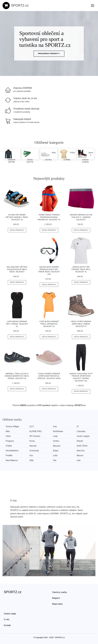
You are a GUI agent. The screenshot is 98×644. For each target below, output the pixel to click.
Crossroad (34, 451)
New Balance (12, 460)
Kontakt (7, 625)
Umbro (57, 441)
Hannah (33, 446)
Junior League (84, 436)
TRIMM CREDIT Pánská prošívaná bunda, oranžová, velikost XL (49, 217)
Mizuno (81, 455)
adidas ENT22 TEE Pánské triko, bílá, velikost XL (81, 269)
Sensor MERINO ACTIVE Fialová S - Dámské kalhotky (81, 217)
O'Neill (9, 446)
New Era (81, 451)
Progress (10, 441)
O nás (7, 619)
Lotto (56, 455)
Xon (31, 455)
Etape (56, 451)
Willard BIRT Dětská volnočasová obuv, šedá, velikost (17, 269)
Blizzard (57, 446)
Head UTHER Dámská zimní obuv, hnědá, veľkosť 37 (81, 324)
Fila (55, 460)
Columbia (82, 431)
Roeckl (80, 441)
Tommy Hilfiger (13, 426)
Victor (8, 436)
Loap (56, 436)
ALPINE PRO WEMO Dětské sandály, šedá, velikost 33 (17, 217)
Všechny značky (60, 592)
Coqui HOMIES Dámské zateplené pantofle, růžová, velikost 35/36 (49, 376)
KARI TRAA (83, 446)
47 (78, 426)
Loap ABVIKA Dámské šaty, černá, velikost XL (17, 324)
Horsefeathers (12, 451)
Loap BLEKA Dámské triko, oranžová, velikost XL (49, 324)
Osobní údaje (10, 614)
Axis (55, 426)
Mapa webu (57, 604)
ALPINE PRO (36, 431)
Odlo (32, 460)
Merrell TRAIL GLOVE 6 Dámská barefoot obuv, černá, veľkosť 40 (17, 376)
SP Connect (35, 436)
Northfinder (59, 431)
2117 (32, 426)
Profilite (9, 455)
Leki (79, 460)
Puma (32, 441)
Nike (8, 431)
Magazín (56, 598)
